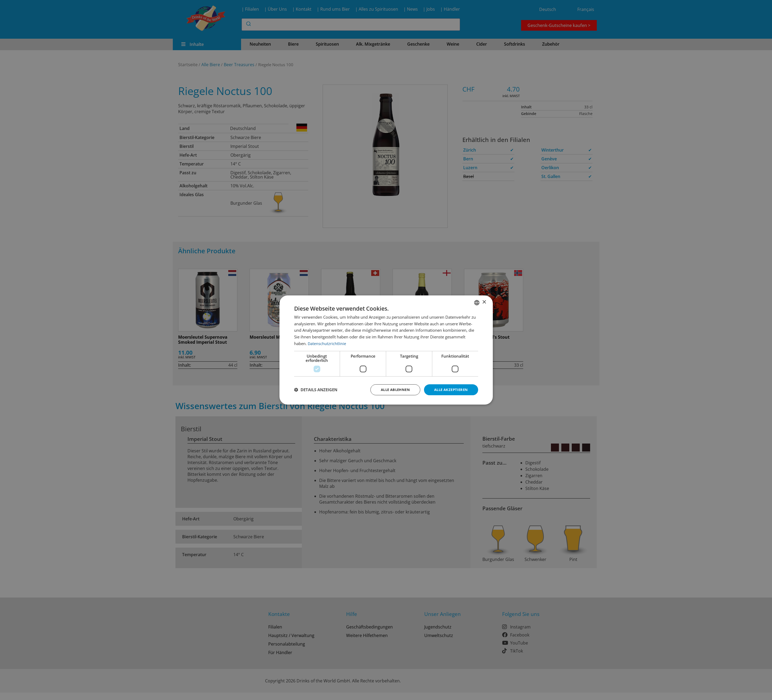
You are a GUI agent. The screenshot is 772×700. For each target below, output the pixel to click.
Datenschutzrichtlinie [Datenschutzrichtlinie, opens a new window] (327, 343)
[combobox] (477, 302)
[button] (316, 390)
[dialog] (386, 350)
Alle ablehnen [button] (391, 389)
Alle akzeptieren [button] (449, 389)
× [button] (484, 302)
